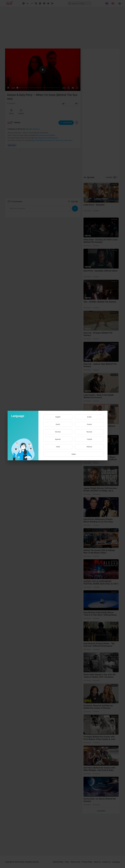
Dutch (58, 424)
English (58, 417)
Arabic (89, 417)
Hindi (58, 447)
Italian (74, 454)
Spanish (58, 439)
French (89, 424)
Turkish (89, 439)
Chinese (89, 447)
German (58, 432)
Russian (89, 432)
